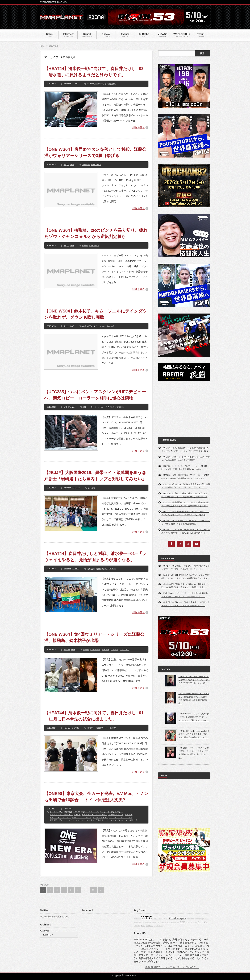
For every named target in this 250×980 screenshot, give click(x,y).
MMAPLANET (131, 975)
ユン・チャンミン (112, 820)
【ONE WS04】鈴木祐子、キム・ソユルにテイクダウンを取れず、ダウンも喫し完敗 (96, 314)
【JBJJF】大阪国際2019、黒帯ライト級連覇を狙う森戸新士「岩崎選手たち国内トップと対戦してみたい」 (95, 476)
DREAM (137, 925)
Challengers (178, 918)
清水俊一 (99, 84)
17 (93, 890)
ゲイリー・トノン (66, 820)
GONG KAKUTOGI (161, 919)
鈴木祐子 (106, 649)
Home (42, 46)
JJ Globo (76, 488)
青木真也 (129, 814)
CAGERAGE (171, 922)
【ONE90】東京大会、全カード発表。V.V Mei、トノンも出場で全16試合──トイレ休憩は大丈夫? (96, 797)
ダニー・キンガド (100, 817)
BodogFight (200, 919)
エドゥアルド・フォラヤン (61, 814)
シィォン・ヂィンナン (85, 820)
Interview (67, 84)
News (66, 809)
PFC (143, 925)
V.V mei (77, 814)
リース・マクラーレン (82, 817)
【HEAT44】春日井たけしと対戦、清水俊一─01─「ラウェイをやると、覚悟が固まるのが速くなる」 (95, 557)
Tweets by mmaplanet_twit (54, 917)
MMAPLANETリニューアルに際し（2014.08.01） (172, 967)
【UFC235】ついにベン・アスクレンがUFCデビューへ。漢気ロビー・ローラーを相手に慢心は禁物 (95, 395)
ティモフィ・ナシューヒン (111, 812)
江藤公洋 (86, 164)
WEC (147, 918)
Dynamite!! (158, 925)
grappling (137, 922)
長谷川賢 (100, 820)
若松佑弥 (53, 820)
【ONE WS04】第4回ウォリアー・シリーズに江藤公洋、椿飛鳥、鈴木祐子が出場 (94, 637)
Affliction (137, 919)
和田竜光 (68, 812)
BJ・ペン (203, 922)
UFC (66, 407)
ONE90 (77, 812)
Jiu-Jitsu (189, 922)
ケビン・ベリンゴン (130, 820)
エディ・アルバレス (90, 812)
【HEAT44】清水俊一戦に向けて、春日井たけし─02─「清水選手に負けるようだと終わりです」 (95, 72)
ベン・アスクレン (107, 407)
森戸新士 (91, 488)
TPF (182, 922)
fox (206, 919)
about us (191, 919)
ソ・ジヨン (125, 649)
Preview (72, 407)
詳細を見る (139, 127)
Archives (45, 931)
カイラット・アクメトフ (60, 817)
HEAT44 (91, 84)
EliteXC (150, 925)
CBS (195, 922)
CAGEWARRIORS (150, 922)
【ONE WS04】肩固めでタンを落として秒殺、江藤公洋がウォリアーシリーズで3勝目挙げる (95, 152)
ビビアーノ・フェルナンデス (94, 814)
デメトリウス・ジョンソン (121, 817)
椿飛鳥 (85, 245)
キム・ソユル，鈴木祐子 (104, 326)
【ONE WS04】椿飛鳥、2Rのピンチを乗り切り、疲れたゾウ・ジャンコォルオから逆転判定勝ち (96, 233)
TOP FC (161, 922)
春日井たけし (110, 84)
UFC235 (120, 407)
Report (66, 164)
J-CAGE (76, 84)
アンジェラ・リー (116, 814)
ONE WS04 (96, 164)
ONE (72, 164)
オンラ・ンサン (56, 812)
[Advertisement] (184, 409)
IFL (178, 922)
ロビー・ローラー (91, 407)
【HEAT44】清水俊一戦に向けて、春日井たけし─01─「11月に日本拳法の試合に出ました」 (95, 716)
